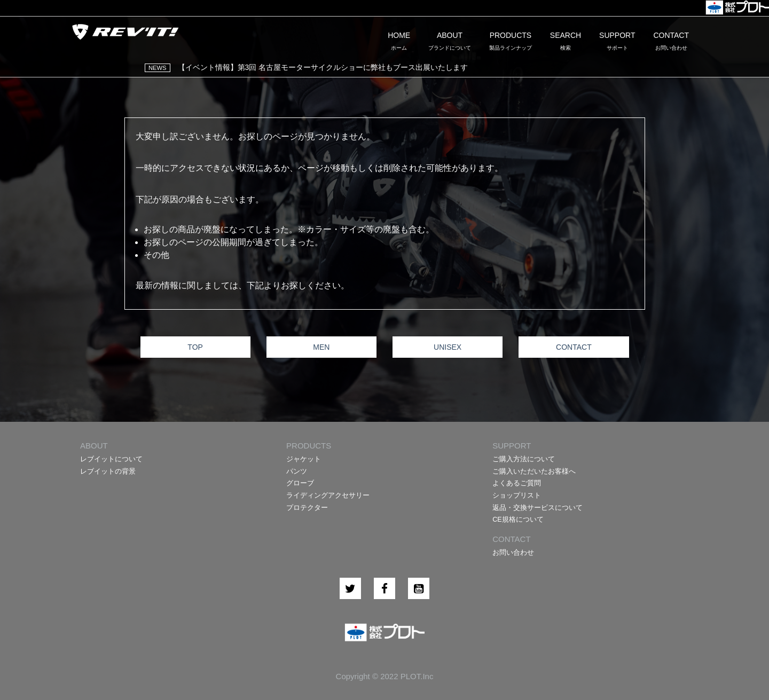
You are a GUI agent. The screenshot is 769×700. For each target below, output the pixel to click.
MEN (321, 347)
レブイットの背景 (108, 471)
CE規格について (518, 520)
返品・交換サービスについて (537, 508)
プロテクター (307, 508)
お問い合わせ (513, 553)
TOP (195, 347)
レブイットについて (111, 459)
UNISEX (448, 347)
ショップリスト (517, 495)
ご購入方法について (524, 459)
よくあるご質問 (517, 483)
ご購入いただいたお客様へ (534, 471)
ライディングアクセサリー (328, 495)
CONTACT (574, 347)
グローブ (300, 483)
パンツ (297, 471)
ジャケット (304, 459)
